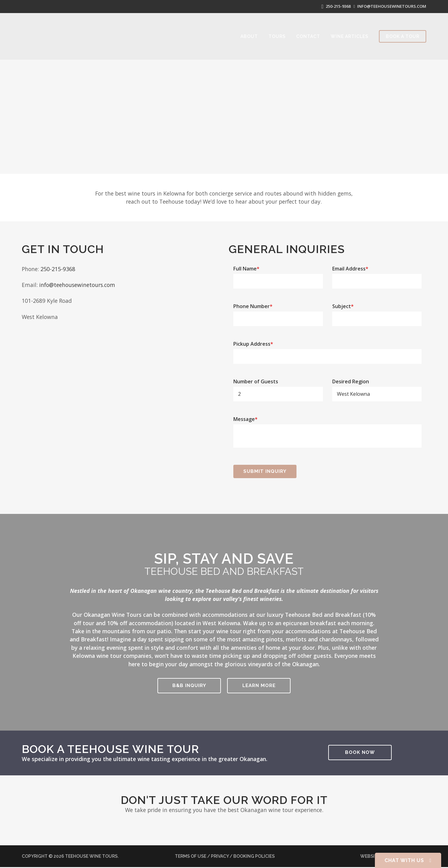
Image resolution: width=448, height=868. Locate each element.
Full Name (246, 266)
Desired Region (351, 379)
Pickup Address (253, 341)
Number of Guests (256, 379)
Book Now (360, 750)
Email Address (350, 266)
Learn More (259, 683)
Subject (343, 303)
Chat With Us (408, 860)
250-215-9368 (332, 5)
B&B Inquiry (189, 683)
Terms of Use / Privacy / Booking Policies (225, 855)
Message (245, 416)
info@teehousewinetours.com (390, 5)
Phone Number (253, 303)
